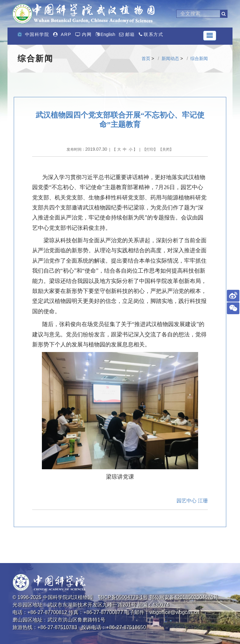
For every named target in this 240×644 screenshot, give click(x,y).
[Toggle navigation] (210, 36)
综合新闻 (199, 58)
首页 (146, 58)
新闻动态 (170, 58)
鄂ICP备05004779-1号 (123, 597)
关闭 (166, 149)
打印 (150, 149)
